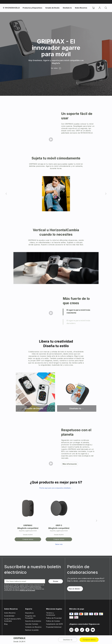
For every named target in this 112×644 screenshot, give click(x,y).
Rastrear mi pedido (32, 630)
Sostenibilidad (9, 616)
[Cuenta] (100, 8)
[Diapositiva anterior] (6, 194)
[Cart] (93, 8)
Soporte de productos (33, 621)
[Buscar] (106, 8)
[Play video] (51, 139)
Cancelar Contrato (32, 624)
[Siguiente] (97, 521)
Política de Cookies (53, 621)
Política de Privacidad (27, 590)
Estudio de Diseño (52, 8)
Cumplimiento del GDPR (55, 624)
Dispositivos (29, 613)
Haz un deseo (75, 589)
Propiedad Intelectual (54, 627)
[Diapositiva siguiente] (106, 194)
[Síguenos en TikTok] (82, 630)
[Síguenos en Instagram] (71, 630)
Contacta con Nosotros (33, 627)
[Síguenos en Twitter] (77, 630)
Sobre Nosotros (81, 8)
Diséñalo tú (67, 8)
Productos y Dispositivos (32, 8)
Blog (6, 624)
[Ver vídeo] (56, 68)
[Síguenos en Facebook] (87, 630)
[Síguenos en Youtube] (93, 630)
